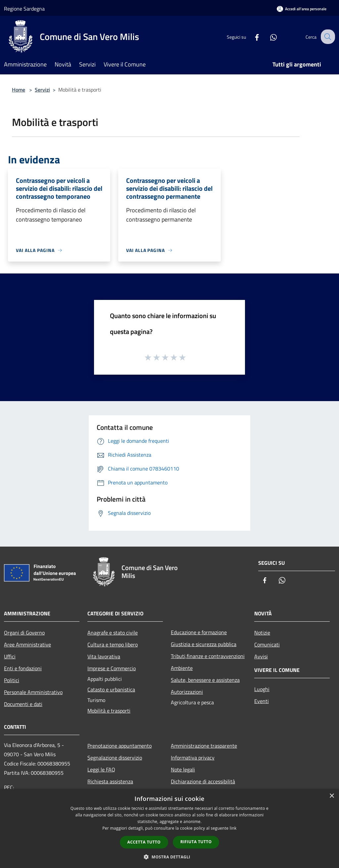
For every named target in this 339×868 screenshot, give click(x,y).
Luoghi (262, 689)
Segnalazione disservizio (115, 758)
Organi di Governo (24, 633)
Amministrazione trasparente (204, 746)
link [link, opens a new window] (233, 828)
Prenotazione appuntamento (120, 746)
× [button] (332, 796)
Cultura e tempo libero (113, 644)
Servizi (42, 90)
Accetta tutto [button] (144, 842)
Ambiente (182, 668)
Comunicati (267, 644)
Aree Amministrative (27, 644)
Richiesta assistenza (110, 781)
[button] (169, 857)
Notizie (262, 633)
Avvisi (261, 656)
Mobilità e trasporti (109, 711)
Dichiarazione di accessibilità (203, 781)
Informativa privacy (193, 758)
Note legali (183, 769)
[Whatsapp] (268, 37)
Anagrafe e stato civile (113, 633)
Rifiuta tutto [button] (196, 842)
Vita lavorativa (104, 656)
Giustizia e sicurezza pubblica (204, 644)
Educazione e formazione (199, 632)
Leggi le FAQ (101, 769)
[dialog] (169, 828)
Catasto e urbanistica (111, 689)
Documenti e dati (23, 704)
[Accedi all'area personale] (302, 9)
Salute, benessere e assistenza (205, 680)
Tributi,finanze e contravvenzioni (208, 656)
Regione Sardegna (24, 9)
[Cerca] (327, 37)
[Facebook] (252, 37)
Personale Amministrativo (33, 692)
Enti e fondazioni (23, 668)
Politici (12, 680)
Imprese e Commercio (112, 668)
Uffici (10, 656)
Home (19, 90)
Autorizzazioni (187, 692)
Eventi (262, 701)
